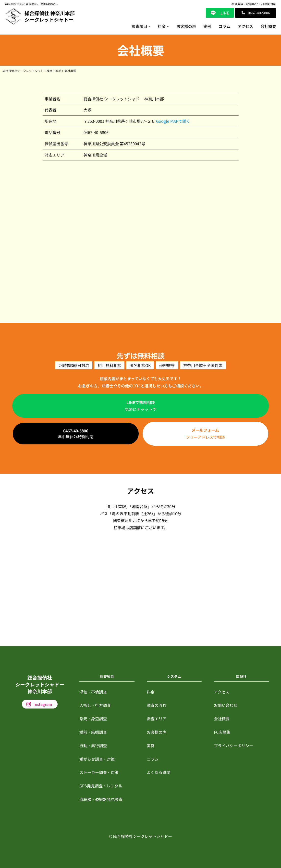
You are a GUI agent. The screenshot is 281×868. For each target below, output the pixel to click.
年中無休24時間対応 (76, 434)
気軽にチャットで (141, 406)
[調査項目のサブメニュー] (149, 26)
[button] (256, 13)
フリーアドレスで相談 (205, 434)
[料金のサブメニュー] (168, 26)
